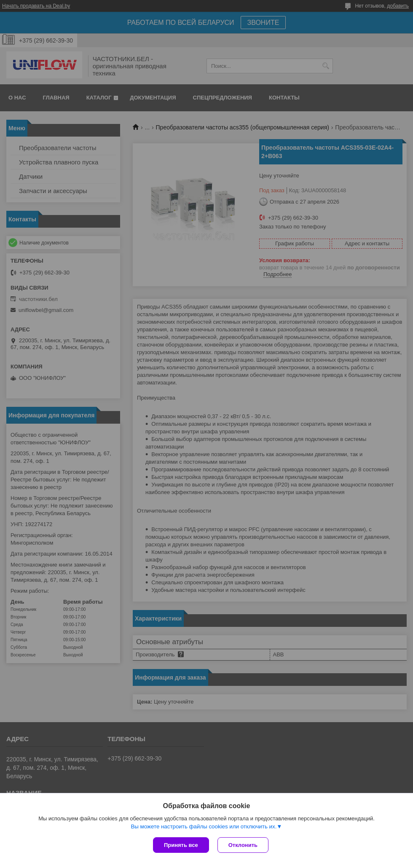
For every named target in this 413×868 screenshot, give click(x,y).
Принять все (181, 845)
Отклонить (243, 845)
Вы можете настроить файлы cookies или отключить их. (204, 826)
